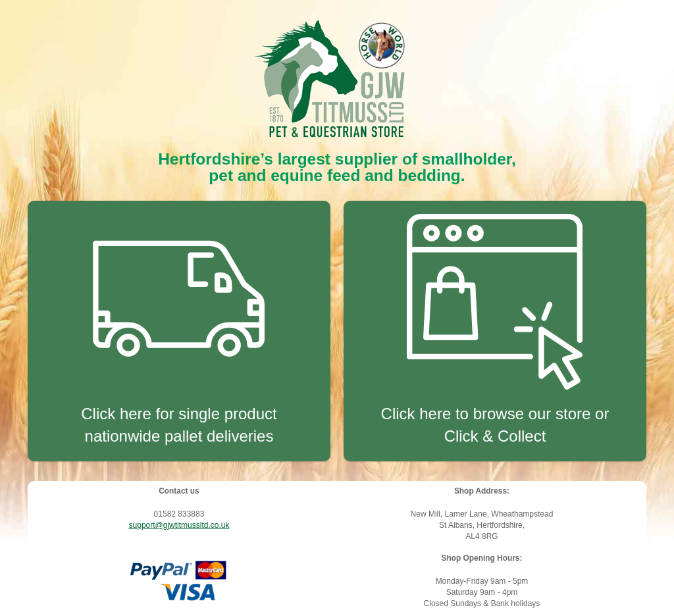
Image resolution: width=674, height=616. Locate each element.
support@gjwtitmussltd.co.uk (179, 525)
